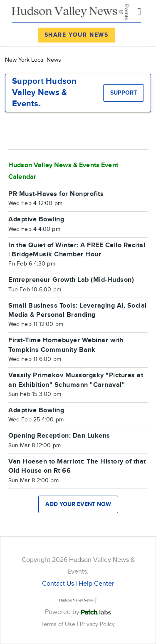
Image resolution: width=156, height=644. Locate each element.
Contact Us (58, 584)
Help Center (96, 584)
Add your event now (78, 504)
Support (124, 93)
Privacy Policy (97, 624)
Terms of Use (59, 624)
